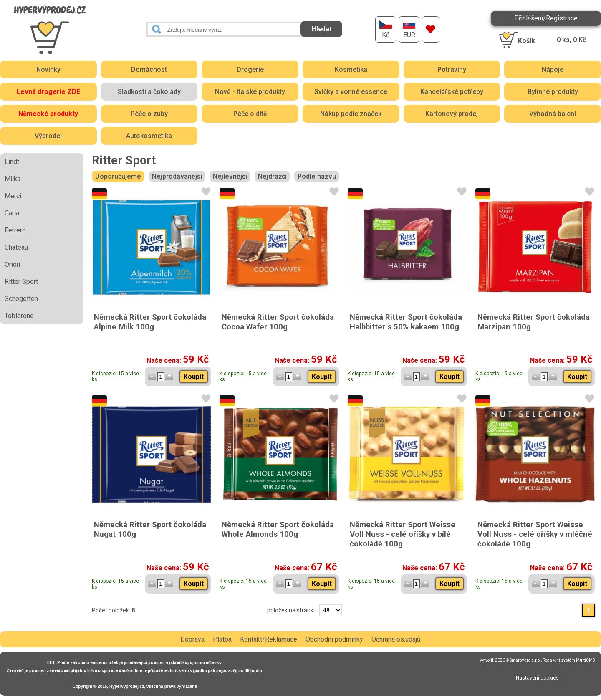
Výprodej (48, 136)
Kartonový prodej (452, 114)
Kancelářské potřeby (452, 92)
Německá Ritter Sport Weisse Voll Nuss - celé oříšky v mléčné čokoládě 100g (535, 534)
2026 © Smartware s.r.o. (518, 660)
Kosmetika (351, 69)
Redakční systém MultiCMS (569, 660)
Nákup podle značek (351, 114)
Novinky (48, 69)
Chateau (16, 247)
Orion (12, 264)
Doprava (192, 639)
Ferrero (15, 230)
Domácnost (149, 69)
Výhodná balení (553, 114)
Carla (12, 213)
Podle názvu (317, 176)
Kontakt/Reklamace (269, 639)
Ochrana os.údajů (396, 639)
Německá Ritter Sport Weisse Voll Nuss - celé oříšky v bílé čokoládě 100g (403, 534)
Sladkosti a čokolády (149, 92)
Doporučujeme (118, 176)
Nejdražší (272, 176)
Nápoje (553, 69)
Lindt (12, 162)
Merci (13, 196)
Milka (13, 179)
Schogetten (21, 299)
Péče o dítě (250, 114)
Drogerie (250, 69)
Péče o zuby (149, 114)
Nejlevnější (230, 176)
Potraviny (452, 69)
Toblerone (19, 316)
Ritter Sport (21, 282)
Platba (222, 639)
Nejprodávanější (177, 176)
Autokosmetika (149, 136)
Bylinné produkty (553, 92)
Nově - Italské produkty (250, 92)
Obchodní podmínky (334, 639)
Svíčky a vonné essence (351, 92)
